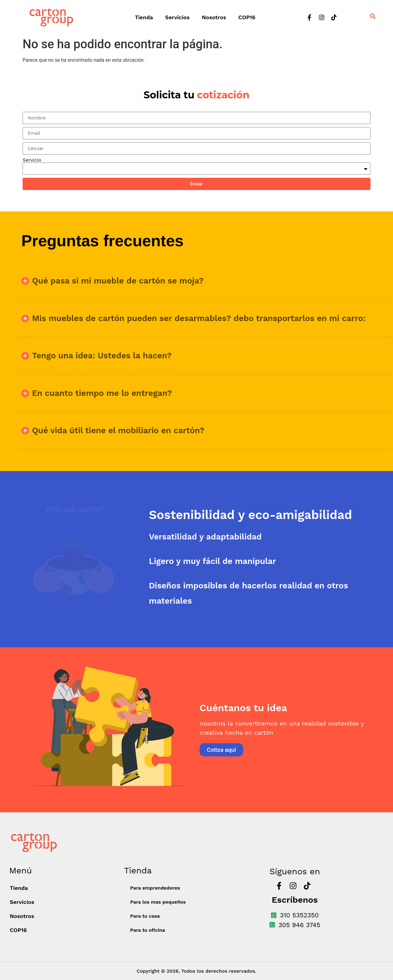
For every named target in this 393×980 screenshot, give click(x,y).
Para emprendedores (155, 888)
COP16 (247, 17)
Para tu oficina (148, 930)
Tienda (144, 17)
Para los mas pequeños (158, 902)
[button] (204, 281)
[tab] (271, 515)
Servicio (32, 160)
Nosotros (214, 17)
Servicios (177, 17)
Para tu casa (145, 916)
